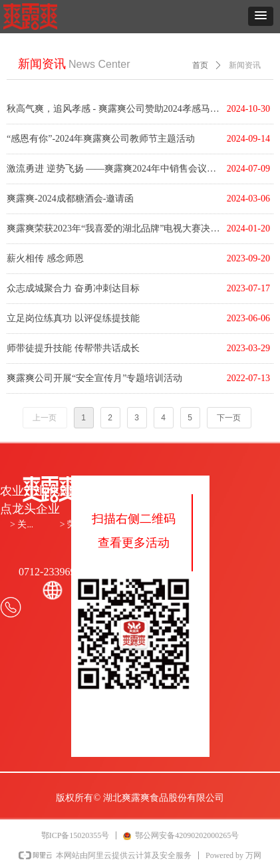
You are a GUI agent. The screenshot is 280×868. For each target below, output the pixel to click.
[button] (261, 16)
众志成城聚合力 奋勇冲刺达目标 (73, 288)
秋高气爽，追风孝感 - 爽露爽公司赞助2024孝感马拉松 (113, 109)
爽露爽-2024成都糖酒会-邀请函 (70, 199)
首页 (200, 65)
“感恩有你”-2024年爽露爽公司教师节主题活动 (101, 139)
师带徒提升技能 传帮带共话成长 (73, 348)
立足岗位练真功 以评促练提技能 (73, 318)
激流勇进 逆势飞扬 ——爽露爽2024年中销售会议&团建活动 (113, 169)
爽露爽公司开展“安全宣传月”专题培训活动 (94, 378)
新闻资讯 (245, 65)
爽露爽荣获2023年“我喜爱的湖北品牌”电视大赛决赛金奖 (113, 228)
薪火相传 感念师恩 (45, 258)
